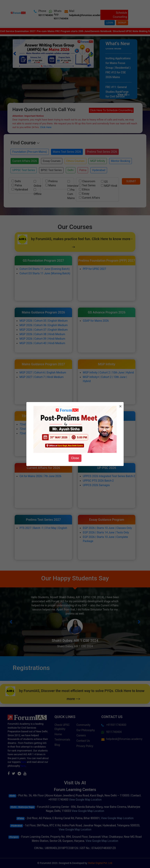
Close (75, 458)
